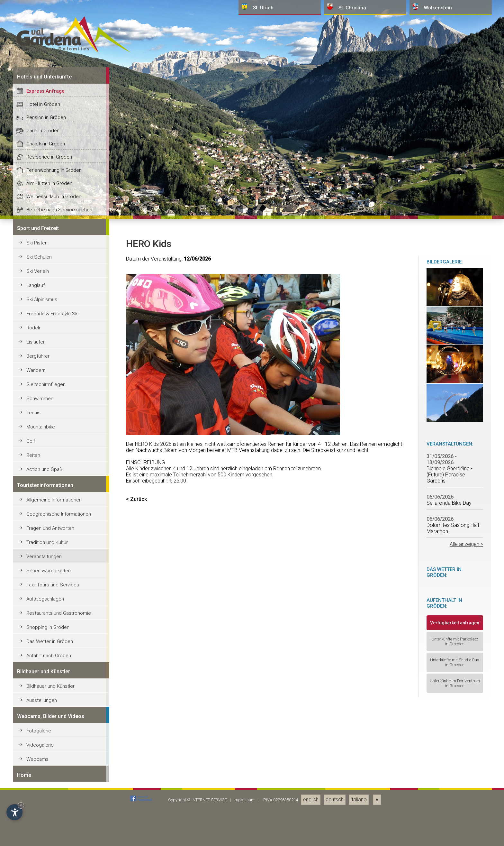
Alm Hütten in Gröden (49, 641)
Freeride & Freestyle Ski (52, 772)
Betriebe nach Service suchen (59, 668)
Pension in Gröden (46, 575)
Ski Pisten (37, 701)
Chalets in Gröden (46, 602)
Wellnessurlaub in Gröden (54, 655)
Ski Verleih (38, 729)
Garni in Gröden (43, 589)
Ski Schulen (39, 715)
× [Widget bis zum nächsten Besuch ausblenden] (21, 805)
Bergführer (38, 814)
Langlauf (36, 743)
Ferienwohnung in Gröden (54, 628)
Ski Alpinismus (42, 758)
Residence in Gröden (49, 615)
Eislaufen (36, 800)
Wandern (36, 828)
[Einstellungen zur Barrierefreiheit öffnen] (14, 812)
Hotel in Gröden (43, 562)
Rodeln (34, 786)
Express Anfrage (45, 549)
